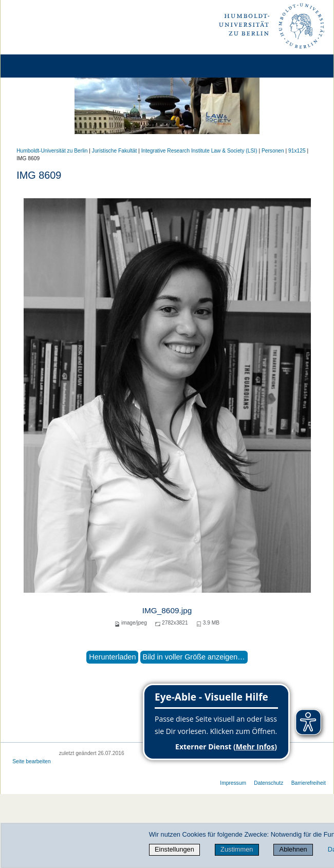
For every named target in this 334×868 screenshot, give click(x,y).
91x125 (297, 151)
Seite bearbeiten (32, 761)
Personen (273, 151)
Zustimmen (237, 849)
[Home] (37, 66)
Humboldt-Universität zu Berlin (52, 151)
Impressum (233, 783)
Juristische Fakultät (115, 151)
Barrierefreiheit (309, 783)
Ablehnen (293, 849)
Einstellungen (174, 849)
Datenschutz (268, 783)
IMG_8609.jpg (167, 610)
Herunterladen (112, 657)
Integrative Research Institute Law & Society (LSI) (199, 151)
